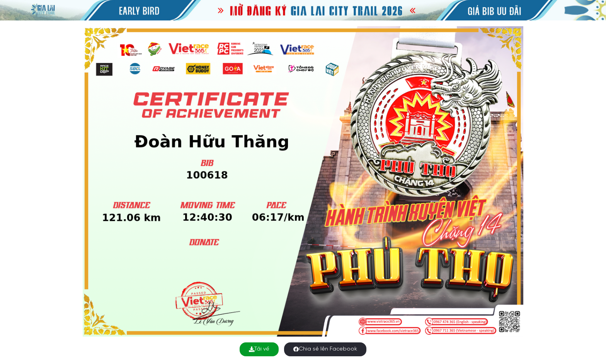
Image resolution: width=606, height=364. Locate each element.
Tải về (259, 349)
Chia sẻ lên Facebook (325, 349)
